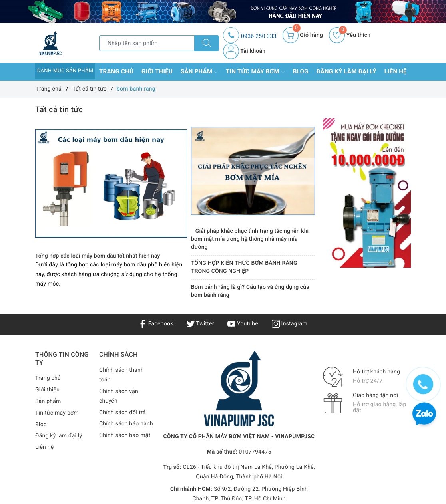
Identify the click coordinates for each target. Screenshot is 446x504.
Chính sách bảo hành (126, 424)
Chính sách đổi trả (122, 413)
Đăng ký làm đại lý (346, 71)
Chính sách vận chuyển (119, 396)
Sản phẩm (199, 72)
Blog (301, 71)
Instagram (290, 324)
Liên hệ (396, 71)
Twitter (200, 324)
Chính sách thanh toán (121, 375)
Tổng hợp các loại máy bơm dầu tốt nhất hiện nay (98, 256)
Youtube (243, 324)
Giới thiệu (157, 71)
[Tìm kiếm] (207, 43)
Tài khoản (244, 51)
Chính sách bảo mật (125, 435)
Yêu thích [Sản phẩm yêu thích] (350, 35)
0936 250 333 (259, 36)
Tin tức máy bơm (255, 72)
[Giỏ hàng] (303, 35)
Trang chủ (116, 71)
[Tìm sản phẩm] (147, 43)
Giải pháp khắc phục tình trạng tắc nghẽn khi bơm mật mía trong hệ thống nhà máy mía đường (250, 239)
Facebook (156, 324)
